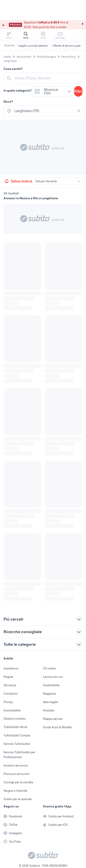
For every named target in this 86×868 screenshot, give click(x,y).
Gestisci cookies (15, 719)
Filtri (78, 91)
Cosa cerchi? (13, 69)
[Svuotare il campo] (79, 111)
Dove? (8, 102)
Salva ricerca (18, 181)
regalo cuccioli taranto (33, 46)
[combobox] (47, 78)
